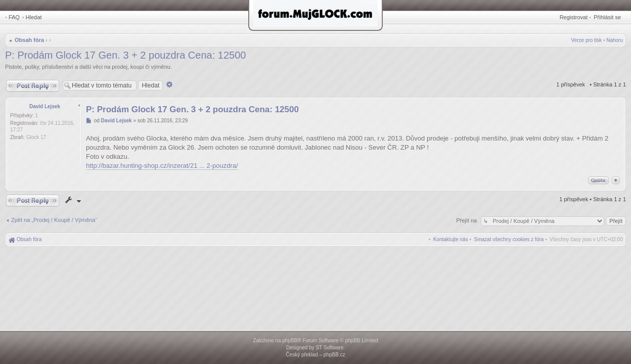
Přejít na (467, 220)
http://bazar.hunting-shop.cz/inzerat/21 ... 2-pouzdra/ (162, 166)
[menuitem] (509, 239)
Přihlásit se (607, 17)
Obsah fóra (29, 40)
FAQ (14, 17)
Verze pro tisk (587, 40)
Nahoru (615, 40)
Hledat (34, 17)
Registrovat (574, 17)
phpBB (290, 340)
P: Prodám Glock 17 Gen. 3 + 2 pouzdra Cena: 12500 (125, 55)
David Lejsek (45, 106)
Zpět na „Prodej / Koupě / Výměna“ (54, 220)
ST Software (329, 348)
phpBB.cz (334, 355)
